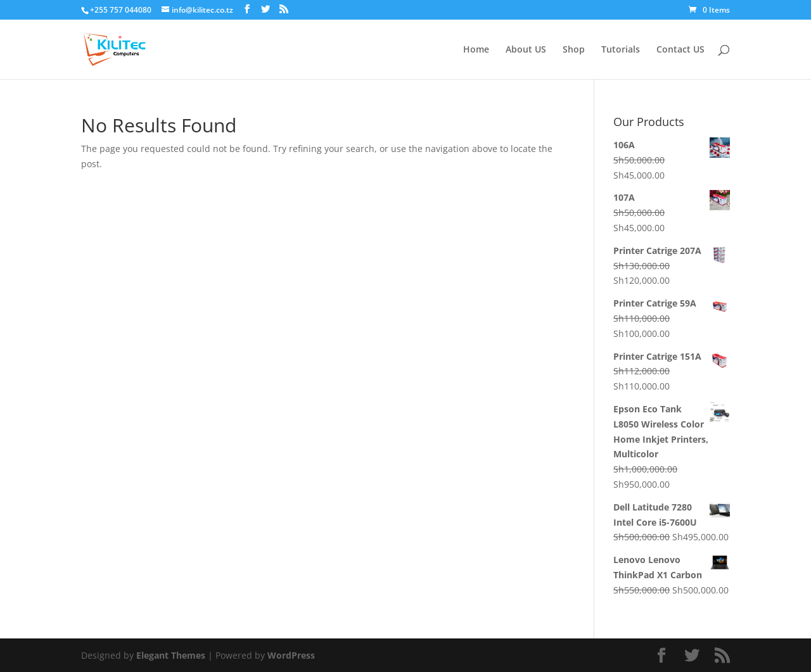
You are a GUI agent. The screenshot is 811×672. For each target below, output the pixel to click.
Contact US (680, 50)
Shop (574, 50)
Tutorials (621, 50)
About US (526, 50)
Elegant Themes (171, 655)
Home (476, 50)
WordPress (291, 655)
